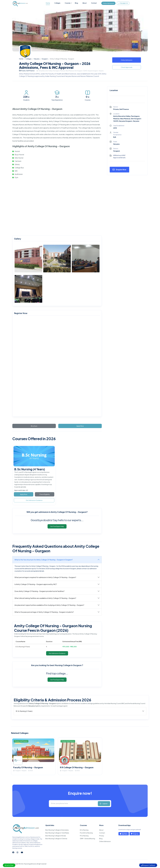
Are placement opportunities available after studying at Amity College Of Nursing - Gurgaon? (49, 605)
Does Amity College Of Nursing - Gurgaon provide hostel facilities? (39, 591)
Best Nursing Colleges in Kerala (56, 836)
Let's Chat (9, 865)
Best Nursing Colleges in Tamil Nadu (57, 833)
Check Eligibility (45, 494)
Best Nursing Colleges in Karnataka (57, 830)
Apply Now (80, 426)
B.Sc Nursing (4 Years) (30, 469)
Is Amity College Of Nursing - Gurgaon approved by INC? (36, 584)
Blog (76, 3)
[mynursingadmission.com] (57, 366)
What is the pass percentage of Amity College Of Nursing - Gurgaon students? (44, 612)
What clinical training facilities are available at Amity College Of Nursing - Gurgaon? (45, 598)
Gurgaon (45, 59)
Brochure (34, 426)
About (85, 3)
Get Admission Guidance (34, 500)
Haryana (37, 59)
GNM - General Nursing (87, 839)
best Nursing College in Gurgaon (66, 665)
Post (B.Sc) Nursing (86, 833)
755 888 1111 (123, 3)
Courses (68, 3)
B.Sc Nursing (84, 830)
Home (48, 3)
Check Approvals (127, 67)
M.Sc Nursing (84, 836)
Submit (105, 804)
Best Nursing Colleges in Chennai (56, 839)
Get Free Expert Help (57, 526)
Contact (94, 3)
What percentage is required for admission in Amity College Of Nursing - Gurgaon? (45, 577)
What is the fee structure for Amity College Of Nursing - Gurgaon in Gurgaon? (44, 560)
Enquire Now (121, 170)
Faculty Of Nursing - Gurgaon (28, 767)
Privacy (102, 836)
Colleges (57, 3)
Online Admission (108, 3)
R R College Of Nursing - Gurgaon (77, 767)
